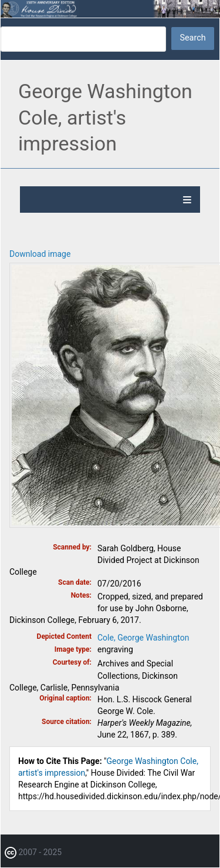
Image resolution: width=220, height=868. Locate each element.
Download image (40, 254)
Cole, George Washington (143, 638)
